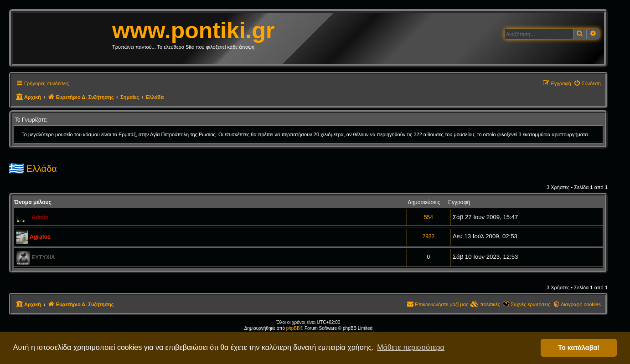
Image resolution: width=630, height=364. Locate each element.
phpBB (293, 328)
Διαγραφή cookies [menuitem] (581, 304)
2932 (429, 236)
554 (429, 217)
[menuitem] (587, 83)
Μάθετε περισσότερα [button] (411, 347)
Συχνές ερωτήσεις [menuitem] (530, 304)
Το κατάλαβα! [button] (579, 348)
